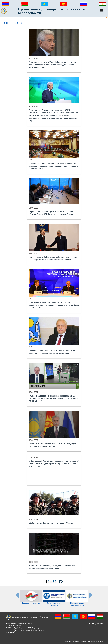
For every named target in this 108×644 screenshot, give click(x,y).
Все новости (10, 636)
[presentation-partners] (17, 595)
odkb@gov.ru (17, 625)
